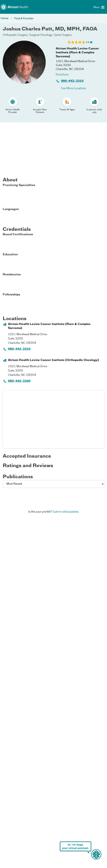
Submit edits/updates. (66, 512)
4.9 (88, 42)
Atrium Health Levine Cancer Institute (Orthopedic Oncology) (53, 360)
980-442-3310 (72, 81)
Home (5, 18)
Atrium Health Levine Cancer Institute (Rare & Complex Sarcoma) (77, 53)
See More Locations (73, 88)
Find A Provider (24, 19)
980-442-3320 (19, 381)
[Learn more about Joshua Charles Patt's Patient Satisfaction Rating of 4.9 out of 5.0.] (76, 42)
